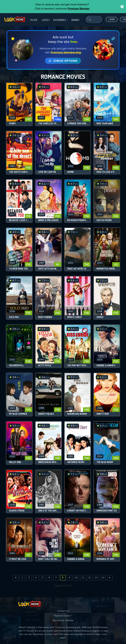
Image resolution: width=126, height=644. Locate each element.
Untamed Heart (76, 462)
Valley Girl (15, 462)
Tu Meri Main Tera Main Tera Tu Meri (19, 269)
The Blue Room (105, 462)
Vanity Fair (103, 414)
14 (103, 578)
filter (34, 20)
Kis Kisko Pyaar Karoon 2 (78, 220)
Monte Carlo (74, 317)
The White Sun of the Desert (19, 172)
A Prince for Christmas (78, 124)
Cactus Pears (104, 220)
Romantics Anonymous (107, 269)
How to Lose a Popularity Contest (107, 172)
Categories (61, 20)
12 (90, 578)
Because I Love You (19, 220)
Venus (100, 317)
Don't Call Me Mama (48, 559)
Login (112, 19)
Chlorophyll (16, 365)
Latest (46, 20)
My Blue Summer (18, 414)
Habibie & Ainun (76, 559)
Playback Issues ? (63, 616)
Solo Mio (14, 317)
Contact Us (63, 611)
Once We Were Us (77, 269)
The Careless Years (48, 124)
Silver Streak (17, 511)
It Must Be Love (18, 559)
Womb (70, 172)
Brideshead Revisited (48, 462)
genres (75, 20)
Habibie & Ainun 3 (106, 365)
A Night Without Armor (78, 511)
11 (83, 578)
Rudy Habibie (45, 317)
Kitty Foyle (45, 365)
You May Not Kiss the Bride (78, 365)
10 (76, 578)
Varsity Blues (46, 414)
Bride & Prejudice (48, 220)
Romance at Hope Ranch (107, 559)
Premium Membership (66, 52)
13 (96, 578)
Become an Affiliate (63, 620)
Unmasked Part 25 (107, 511)
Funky (12, 124)
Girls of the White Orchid (48, 511)
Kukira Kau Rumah (77, 414)
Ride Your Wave (105, 124)
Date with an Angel (48, 269)
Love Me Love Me (47, 172)
